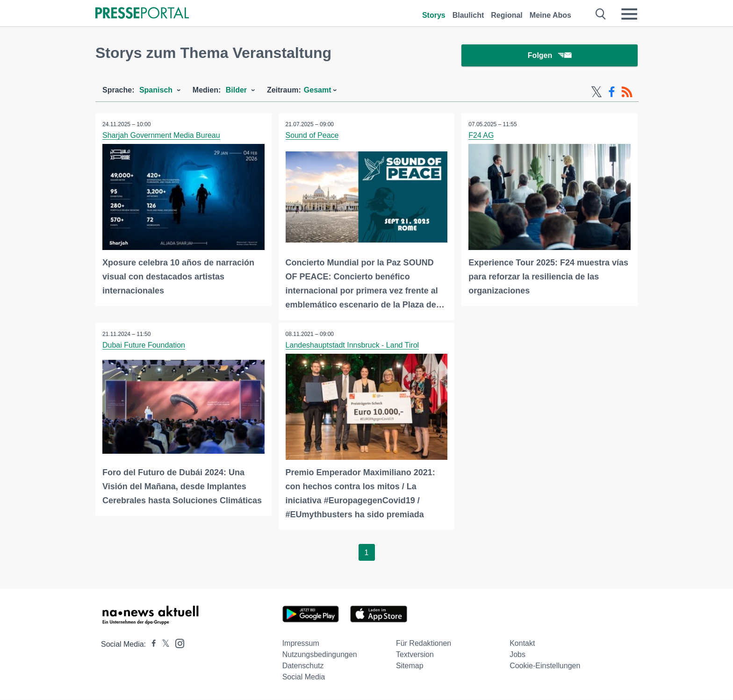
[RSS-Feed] (627, 93)
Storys (434, 15)
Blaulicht (468, 15)
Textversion (415, 655)
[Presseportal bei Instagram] (177, 643)
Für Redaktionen (424, 644)
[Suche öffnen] (601, 14)
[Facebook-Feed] (612, 93)
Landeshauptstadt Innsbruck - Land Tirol (352, 346)
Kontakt (522, 644)
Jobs (517, 655)
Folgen (550, 56)
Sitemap (410, 666)
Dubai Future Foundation (144, 346)
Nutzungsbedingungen (320, 655)
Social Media (304, 677)
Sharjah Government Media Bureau (161, 136)
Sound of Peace (312, 136)
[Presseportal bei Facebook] (151, 645)
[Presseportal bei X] (163, 645)
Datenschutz (303, 666)
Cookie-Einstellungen (545, 666)
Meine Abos (550, 15)
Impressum (301, 644)
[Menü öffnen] (629, 14)
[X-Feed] (596, 93)
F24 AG (481, 136)
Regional (507, 15)
